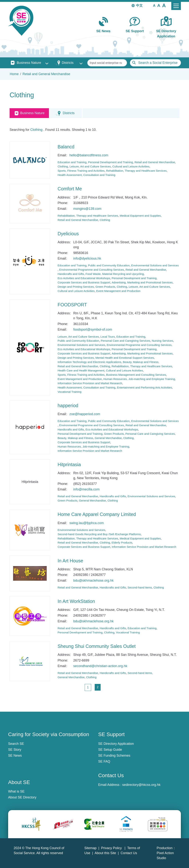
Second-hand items (140, 587)
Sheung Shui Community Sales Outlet (97, 646)
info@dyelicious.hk (87, 258)
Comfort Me (70, 189)
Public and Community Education (109, 265)
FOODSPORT (72, 305)
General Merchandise (108, 438)
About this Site (105, 853)
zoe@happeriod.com (85, 414)
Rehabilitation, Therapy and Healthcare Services (136, 171)
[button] (154, 5)
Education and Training (72, 162)
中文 (139, 6)
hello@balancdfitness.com (89, 155)
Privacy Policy (112, 848)
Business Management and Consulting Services (136, 375)
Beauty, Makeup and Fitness (141, 362)
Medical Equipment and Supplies (140, 216)
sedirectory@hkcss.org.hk (141, 785)
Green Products (105, 287)
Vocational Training (69, 392)
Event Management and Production (118, 291)
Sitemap (90, 848)
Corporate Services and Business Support (84, 282)
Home (14, 74)
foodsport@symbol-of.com (93, 329)
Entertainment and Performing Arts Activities (144, 387)
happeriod (68, 406)
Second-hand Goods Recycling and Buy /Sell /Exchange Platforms (99, 534)
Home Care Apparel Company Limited (97, 514)
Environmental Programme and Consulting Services (92, 270)
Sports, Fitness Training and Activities (81, 171)
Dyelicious (68, 234)
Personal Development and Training (110, 162)
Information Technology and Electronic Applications (89, 362)
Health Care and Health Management (81, 370)
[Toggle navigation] (176, 6)
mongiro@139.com (87, 209)
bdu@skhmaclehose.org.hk (93, 581)
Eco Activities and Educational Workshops (84, 278)
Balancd (66, 147)
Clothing (36, 130)
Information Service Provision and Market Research (90, 383)
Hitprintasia (69, 465)
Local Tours (108, 337)
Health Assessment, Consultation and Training (86, 175)
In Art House (70, 561)
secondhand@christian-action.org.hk (100, 666)
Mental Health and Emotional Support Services (125, 358)
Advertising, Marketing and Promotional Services (142, 282)
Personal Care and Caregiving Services (126, 341)
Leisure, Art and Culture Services (90, 166)
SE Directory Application (166, 34)
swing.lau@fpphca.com (87, 523)
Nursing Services (162, 341)
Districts (68, 63)
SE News (103, 31)
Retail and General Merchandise (46, 74)
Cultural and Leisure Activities (131, 166)
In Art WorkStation (76, 601)
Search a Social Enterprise (158, 63)
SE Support (135, 31)
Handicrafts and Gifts (71, 274)
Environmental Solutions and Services (155, 265)
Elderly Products (122, 542)
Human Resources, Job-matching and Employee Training (139, 379)
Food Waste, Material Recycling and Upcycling (115, 274)
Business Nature (29, 63)
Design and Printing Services (76, 287)
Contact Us (129, 853)
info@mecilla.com (86, 489)
